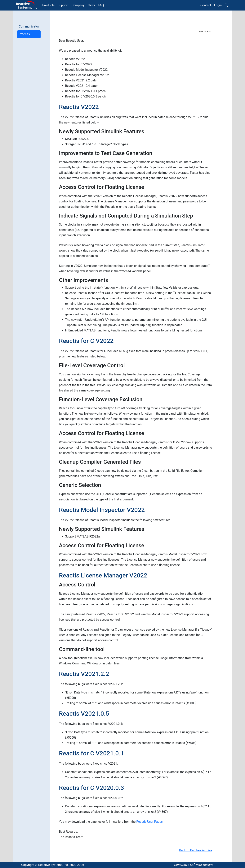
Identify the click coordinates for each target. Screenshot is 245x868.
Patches (24, 34)
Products (48, 5)
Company (78, 5)
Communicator (29, 26)
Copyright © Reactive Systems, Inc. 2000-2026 (53, 865)
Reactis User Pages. (150, 822)
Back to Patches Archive (196, 850)
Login (218, 5)
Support (63, 5)
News (91, 5)
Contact (206, 5)
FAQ (101, 5)
